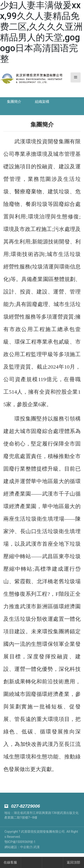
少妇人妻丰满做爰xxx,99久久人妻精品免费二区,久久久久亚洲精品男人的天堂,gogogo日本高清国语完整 (41, 32)
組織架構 (42, 102)
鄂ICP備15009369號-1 (20, 842)
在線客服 (10, 862)
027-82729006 (25, 806)
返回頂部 (73, 862)
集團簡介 (14, 102)
